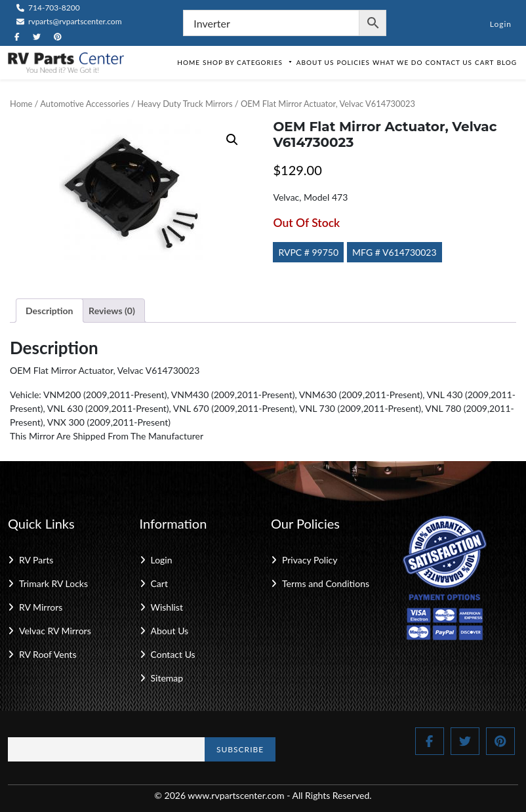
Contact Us (449, 62)
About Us (315, 62)
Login (501, 24)
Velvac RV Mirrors (55, 631)
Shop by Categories (248, 62)
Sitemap (167, 678)
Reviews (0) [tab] (112, 311)
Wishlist (167, 607)
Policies (353, 62)
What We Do (397, 62)
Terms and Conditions (326, 583)
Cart (484, 62)
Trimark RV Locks (53, 583)
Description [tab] (50, 311)
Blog (507, 62)
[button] (232, 140)
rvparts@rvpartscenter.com (69, 21)
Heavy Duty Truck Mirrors (185, 104)
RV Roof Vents (48, 654)
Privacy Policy (310, 560)
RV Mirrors (41, 607)
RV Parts (36, 560)
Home (189, 62)
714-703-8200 (48, 8)
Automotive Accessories (84, 104)
